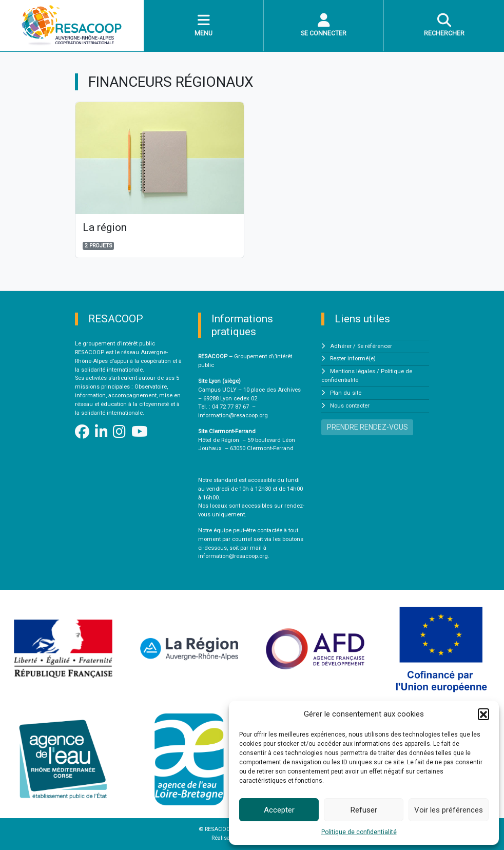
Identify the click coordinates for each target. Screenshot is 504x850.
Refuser (364, 810)
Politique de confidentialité (359, 832)
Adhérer (341, 346)
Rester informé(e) (353, 359)
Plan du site (346, 393)
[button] (483, 714)
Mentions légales (353, 371)
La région (105, 227)
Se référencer (375, 346)
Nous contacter (350, 406)
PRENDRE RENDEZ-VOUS (367, 427)
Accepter (279, 810)
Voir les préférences (449, 810)
